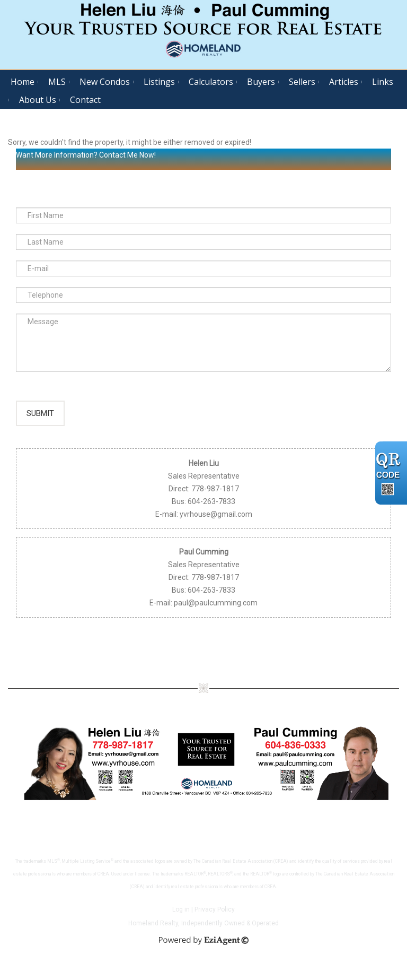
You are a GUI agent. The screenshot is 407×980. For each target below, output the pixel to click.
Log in (181, 920)
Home (23, 82)
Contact (85, 100)
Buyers (261, 82)
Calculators (211, 82)
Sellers (302, 82)
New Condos (105, 82)
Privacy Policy (215, 920)
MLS (57, 82)
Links (383, 82)
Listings (159, 82)
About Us (38, 100)
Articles (344, 82)
